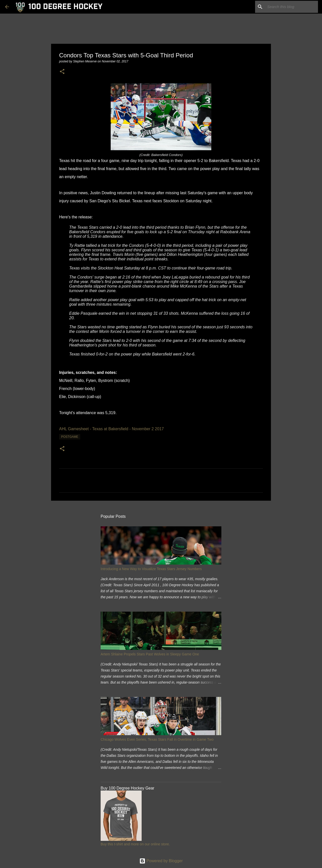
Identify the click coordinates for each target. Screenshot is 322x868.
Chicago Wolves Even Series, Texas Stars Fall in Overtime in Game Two (157, 739)
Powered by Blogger (161, 861)
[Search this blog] (292, 7)
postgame (70, 437)
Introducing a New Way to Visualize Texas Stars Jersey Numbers (151, 569)
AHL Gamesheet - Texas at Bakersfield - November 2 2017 (111, 429)
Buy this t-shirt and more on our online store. (135, 844)
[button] (62, 72)
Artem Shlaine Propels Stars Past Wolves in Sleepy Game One (150, 654)
